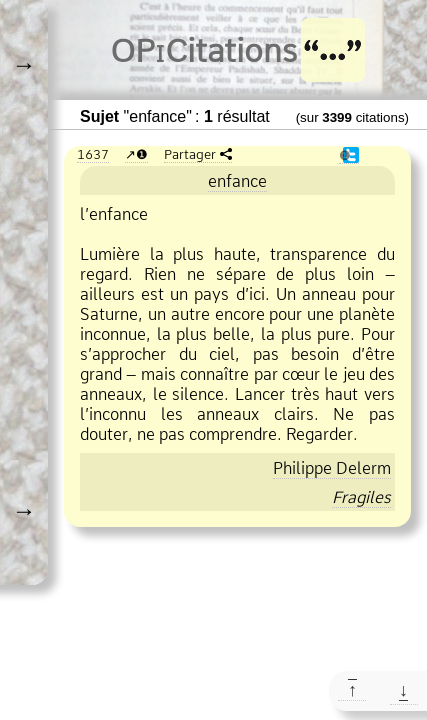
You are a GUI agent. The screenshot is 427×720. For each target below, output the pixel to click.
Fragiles (361, 497)
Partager (190, 154)
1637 (93, 154)
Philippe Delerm (332, 468)
